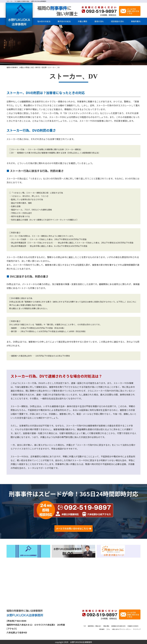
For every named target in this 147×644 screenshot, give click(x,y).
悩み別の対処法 (44, 21)
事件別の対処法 (64, 21)
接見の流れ (99, 21)
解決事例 (116, 629)
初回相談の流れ (117, 21)
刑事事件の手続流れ (102, 629)
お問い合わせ (135, 629)
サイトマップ (135, 632)
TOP (89, 625)
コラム (124, 629)
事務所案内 (136, 21)
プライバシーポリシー (118, 632)
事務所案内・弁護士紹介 (104, 625)
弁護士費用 (82, 21)
